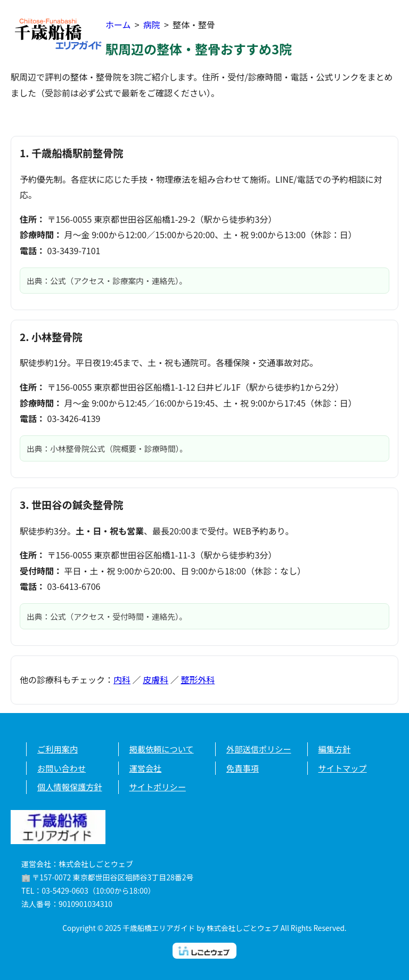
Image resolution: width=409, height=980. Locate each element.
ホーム (118, 25)
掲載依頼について (162, 749)
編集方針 (335, 749)
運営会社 (146, 768)
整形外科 (198, 679)
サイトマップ (343, 768)
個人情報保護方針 (70, 787)
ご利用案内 (58, 749)
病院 (152, 25)
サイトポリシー (158, 787)
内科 (122, 679)
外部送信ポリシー (259, 749)
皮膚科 (156, 679)
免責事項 (243, 768)
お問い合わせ (62, 768)
